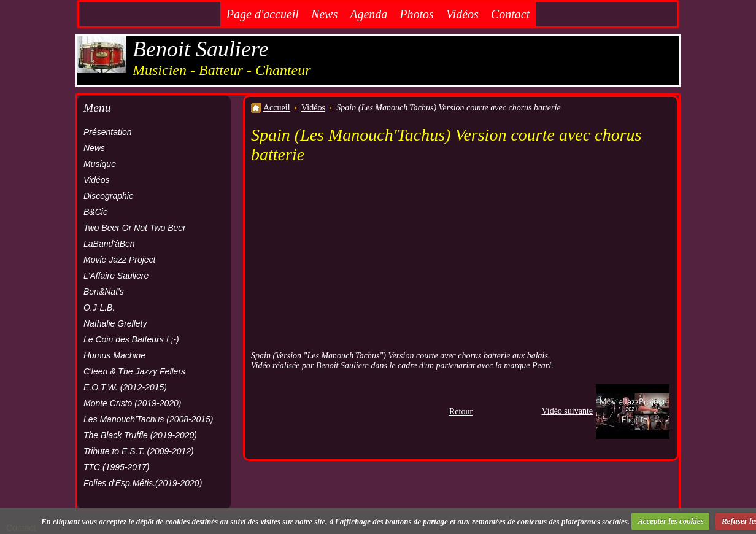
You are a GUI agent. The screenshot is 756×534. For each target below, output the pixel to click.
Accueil (277, 108)
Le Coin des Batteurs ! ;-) (131, 339)
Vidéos (462, 14)
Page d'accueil (263, 14)
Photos (417, 14)
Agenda (368, 14)
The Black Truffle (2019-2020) (140, 435)
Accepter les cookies (671, 521)
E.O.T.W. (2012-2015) (125, 387)
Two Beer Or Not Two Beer (135, 228)
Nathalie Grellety (115, 323)
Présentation (108, 132)
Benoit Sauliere (201, 49)
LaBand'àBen (109, 244)
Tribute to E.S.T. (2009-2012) (139, 451)
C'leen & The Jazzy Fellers (134, 371)
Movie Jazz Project (119, 260)
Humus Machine (114, 355)
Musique (100, 164)
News (324, 14)
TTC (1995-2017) (116, 467)
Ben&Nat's (104, 292)
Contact (510, 14)
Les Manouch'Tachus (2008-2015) (148, 419)
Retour (461, 412)
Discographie (109, 196)
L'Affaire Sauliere (116, 276)
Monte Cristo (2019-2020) (133, 403)
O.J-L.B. (99, 308)
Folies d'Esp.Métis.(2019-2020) (143, 483)
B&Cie (96, 212)
